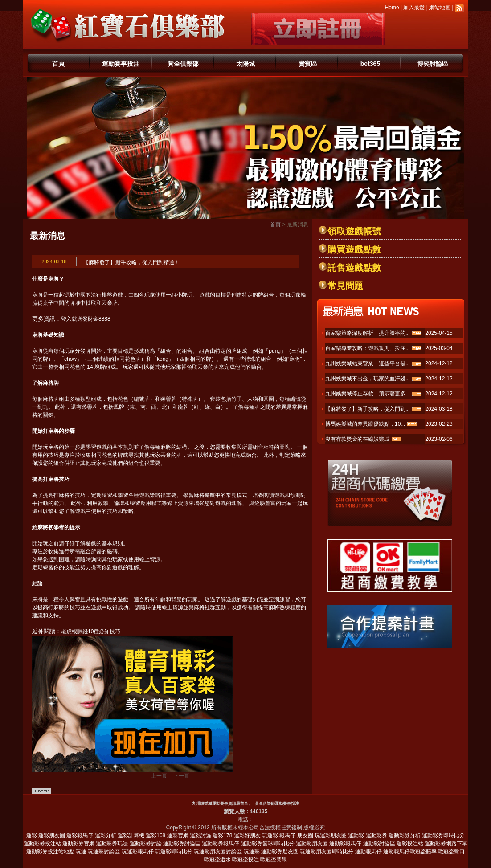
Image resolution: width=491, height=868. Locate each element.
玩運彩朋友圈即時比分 (327, 852)
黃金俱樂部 (183, 64)
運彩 (32, 835)
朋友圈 (305, 835)
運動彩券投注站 (42, 844)
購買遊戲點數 (354, 249)
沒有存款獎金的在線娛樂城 (357, 439)
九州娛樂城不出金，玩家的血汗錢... (368, 379)
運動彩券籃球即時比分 (268, 844)
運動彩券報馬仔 (221, 844)
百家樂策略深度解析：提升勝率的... (368, 333)
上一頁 (159, 776)
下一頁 (181, 776)
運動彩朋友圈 (312, 844)
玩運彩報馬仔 (138, 852)
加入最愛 (414, 8)
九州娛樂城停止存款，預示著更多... (368, 394)
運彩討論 (200, 835)
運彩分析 (106, 835)
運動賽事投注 (121, 64)
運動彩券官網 (78, 844)
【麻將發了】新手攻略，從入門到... (368, 409)
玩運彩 (270, 835)
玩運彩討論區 (104, 852)
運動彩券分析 (405, 835)
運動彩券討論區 (182, 844)
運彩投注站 (410, 844)
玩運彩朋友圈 (331, 835)
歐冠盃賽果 (274, 860)
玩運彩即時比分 (174, 852)
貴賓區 (308, 64)
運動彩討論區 (379, 844)
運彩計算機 (131, 835)
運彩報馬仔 (80, 835)
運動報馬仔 (368, 852)
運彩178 (222, 835)
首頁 (58, 64)
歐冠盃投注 (245, 860)
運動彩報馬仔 (345, 844)
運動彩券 (376, 835)
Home (392, 8)
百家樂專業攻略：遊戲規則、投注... (368, 348)
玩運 (81, 852)
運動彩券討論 (146, 844)
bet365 (370, 64)
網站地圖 (440, 8)
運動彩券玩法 (112, 844)
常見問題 (345, 286)
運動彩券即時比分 (443, 835)
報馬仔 (287, 835)
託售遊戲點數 (354, 268)
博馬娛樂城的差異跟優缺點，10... (365, 424)
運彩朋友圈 (52, 835)
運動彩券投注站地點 (50, 852)
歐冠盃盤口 (451, 852)
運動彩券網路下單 (446, 844)
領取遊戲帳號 (354, 231)
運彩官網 (178, 835)
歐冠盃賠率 (423, 852)
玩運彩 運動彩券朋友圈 (271, 852)
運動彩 (356, 835)
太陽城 (245, 64)
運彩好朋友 (247, 835)
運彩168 (155, 835)
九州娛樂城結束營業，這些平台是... (368, 363)
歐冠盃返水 (217, 860)
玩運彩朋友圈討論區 (218, 852)
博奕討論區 (433, 64)
